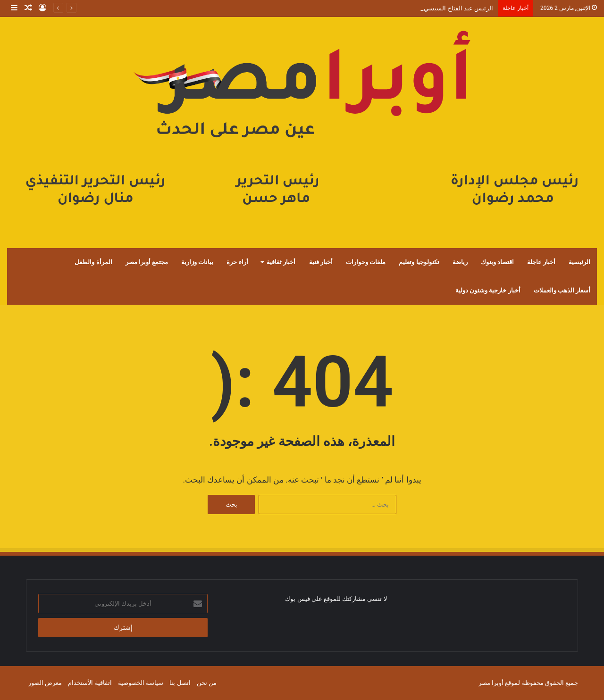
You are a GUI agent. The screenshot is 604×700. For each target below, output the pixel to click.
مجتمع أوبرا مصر (147, 262)
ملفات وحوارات (366, 262)
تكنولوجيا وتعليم (419, 262)
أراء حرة (237, 262)
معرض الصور (45, 683)
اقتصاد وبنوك (497, 262)
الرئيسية (579, 262)
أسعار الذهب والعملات (562, 290)
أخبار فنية (321, 262)
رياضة (460, 262)
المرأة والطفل (93, 262)
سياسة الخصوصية (141, 683)
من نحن (207, 683)
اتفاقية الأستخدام (90, 683)
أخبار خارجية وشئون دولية (488, 290)
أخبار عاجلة (541, 262)
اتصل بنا (180, 683)
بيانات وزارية (197, 262)
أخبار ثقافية (281, 262)
